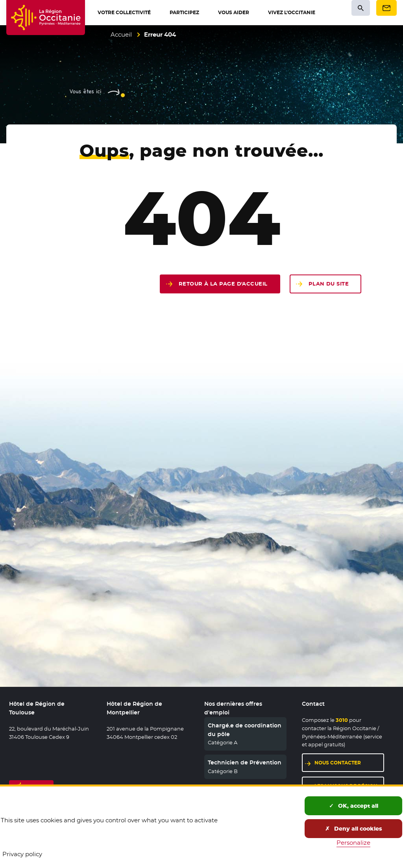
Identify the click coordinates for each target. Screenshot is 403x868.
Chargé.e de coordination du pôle (245, 730)
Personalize (353, 843)
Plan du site (329, 284)
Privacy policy (22, 854)
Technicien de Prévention (245, 762)
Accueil (121, 34)
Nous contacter (349, 762)
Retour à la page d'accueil (223, 284)
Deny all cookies (354, 829)
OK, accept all (354, 806)
